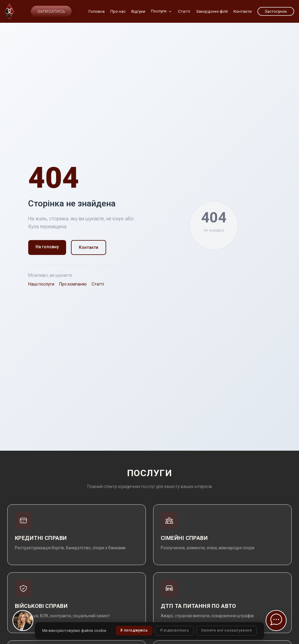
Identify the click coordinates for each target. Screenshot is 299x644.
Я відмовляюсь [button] (174, 631)
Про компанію (73, 284)
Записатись (51, 11)
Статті (98, 284)
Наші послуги (41, 284)
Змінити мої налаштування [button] (227, 631)
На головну (47, 247)
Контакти (89, 247)
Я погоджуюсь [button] (134, 631)
